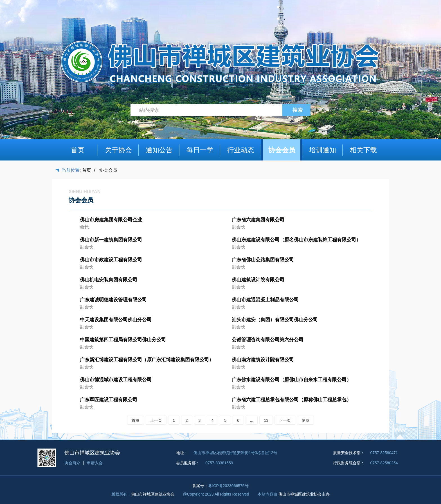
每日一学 (200, 150)
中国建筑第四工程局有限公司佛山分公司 (123, 340)
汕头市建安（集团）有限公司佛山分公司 (275, 320)
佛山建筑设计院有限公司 (258, 280)
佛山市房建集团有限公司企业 (111, 220)
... (252, 420)
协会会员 (282, 150)
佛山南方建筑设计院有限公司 (263, 360)
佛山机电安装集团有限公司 (109, 280)
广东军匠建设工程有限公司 (109, 400)
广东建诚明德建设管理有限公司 (113, 300)
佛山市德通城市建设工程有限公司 (116, 380)
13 (266, 420)
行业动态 (241, 150)
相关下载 (363, 150)
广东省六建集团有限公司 (258, 220)
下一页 (285, 420)
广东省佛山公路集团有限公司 (263, 260)
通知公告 (159, 150)
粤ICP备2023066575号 (228, 486)
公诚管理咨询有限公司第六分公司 (268, 340)
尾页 (305, 420)
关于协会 (118, 150)
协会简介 (72, 463)
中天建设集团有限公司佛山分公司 (116, 320)
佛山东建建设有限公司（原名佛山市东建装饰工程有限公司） (296, 240)
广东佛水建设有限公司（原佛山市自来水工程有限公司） (292, 380)
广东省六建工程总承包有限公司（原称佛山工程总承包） (292, 400)
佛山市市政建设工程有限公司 (111, 260)
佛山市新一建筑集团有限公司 (111, 240)
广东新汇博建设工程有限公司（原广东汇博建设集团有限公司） (147, 360)
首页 (78, 150)
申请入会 (95, 463)
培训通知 (323, 150)
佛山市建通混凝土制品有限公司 (265, 300)
